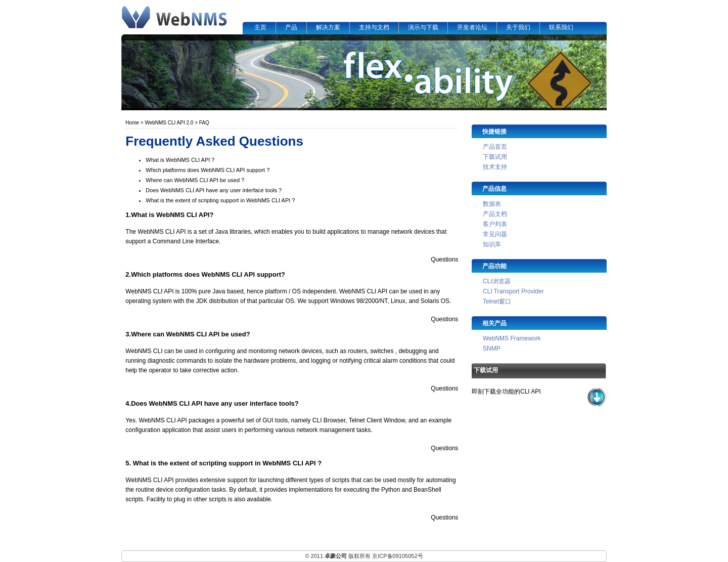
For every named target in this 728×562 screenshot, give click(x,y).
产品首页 (495, 147)
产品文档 (495, 214)
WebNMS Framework (512, 338)
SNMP (492, 349)
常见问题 (495, 234)
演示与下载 (423, 27)
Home (132, 123)
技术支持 (495, 167)
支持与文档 (374, 27)
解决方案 (328, 27)
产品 (291, 27)
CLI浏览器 (497, 281)
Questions (444, 260)
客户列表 (495, 224)
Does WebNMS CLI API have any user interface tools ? (214, 190)
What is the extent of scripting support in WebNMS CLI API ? (220, 200)
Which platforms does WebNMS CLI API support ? (208, 170)
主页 (260, 27)
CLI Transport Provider (513, 291)
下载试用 (495, 157)
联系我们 (561, 27)
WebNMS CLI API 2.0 (169, 123)
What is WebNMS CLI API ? (180, 160)
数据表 (492, 204)
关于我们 (518, 27)
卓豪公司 (336, 556)
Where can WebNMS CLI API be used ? (195, 180)
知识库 (492, 244)
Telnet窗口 (497, 301)
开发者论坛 (472, 27)
